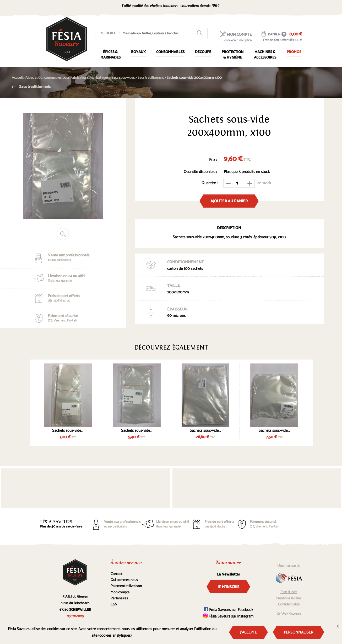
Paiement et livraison (126, 586)
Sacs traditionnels (31, 87)
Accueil (17, 78)
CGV (114, 605)
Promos (294, 52)
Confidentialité (289, 605)
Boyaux (138, 52)
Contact (116, 574)
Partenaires (119, 598)
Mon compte (120, 592)
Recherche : (110, 33)
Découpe (203, 52)
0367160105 (255, 6)
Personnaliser (298, 632)
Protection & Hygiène (233, 55)
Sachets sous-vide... (68, 431)
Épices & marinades (110, 55)
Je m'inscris (228, 587)
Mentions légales (289, 598)
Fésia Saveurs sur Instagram (228, 616)
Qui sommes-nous (124, 580)
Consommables (170, 52)
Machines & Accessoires (265, 55)
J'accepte (248, 632)
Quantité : (210, 183)
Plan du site (289, 592)
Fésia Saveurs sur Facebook (229, 610)
